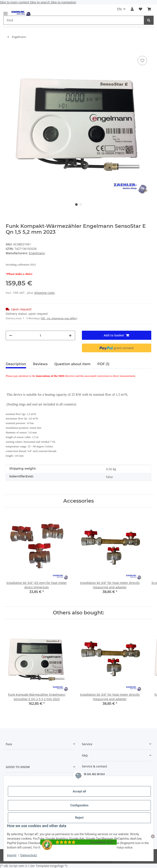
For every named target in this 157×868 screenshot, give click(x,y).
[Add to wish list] (142, 61)
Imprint (12, 855)
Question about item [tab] (72, 364)
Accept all (79, 791)
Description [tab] (16, 364)
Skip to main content (15, 2)
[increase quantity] (70, 335)
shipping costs (44, 293)
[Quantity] (40, 335)
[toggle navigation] (6, 12)
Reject (79, 818)
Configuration (79, 805)
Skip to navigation (64, 2)
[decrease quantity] (11, 335)
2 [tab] (81, 205)
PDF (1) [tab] (103, 364)
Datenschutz (29, 855)
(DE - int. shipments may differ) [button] (59, 318)
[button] (132, 9)
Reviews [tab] (40, 364)
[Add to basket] (9, 48)
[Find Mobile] (74, 20)
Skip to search (41, 2)
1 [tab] (76, 205)
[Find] (149, 20)
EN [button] (119, 9)
